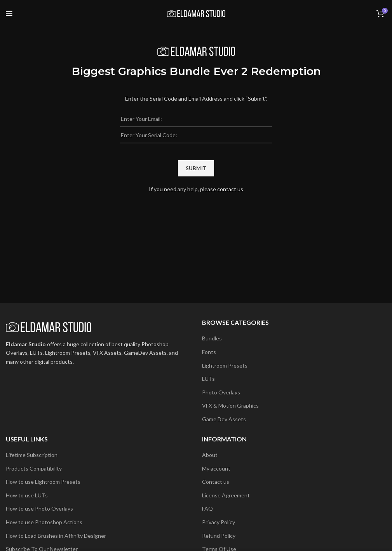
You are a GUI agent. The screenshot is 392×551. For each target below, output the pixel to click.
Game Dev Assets (224, 419)
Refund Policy (219, 536)
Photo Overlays (221, 392)
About (210, 455)
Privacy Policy (219, 522)
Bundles (212, 338)
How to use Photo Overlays (39, 508)
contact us (230, 189)
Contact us (216, 482)
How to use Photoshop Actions (44, 522)
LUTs (208, 379)
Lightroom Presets (225, 365)
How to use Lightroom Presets (43, 482)
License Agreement (226, 495)
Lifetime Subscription (32, 455)
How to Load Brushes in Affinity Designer (56, 536)
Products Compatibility (34, 468)
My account (216, 468)
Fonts (209, 352)
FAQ (207, 508)
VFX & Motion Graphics (230, 405)
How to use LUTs (27, 495)
